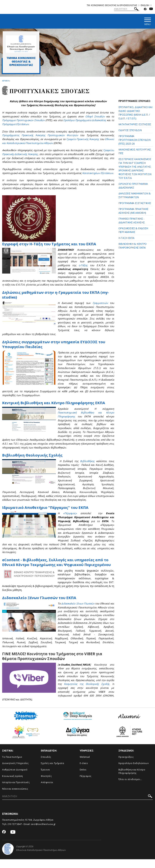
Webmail (85, 766)
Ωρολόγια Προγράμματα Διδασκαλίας (87, 120)
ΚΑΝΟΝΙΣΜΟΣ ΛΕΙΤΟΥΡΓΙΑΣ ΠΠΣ (135, 152)
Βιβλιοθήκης (87, 465)
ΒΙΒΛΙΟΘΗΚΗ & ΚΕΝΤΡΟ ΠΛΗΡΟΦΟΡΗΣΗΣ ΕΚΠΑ (133, 246)
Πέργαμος (86, 785)
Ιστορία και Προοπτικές (16, 791)
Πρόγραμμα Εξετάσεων (19, 124)
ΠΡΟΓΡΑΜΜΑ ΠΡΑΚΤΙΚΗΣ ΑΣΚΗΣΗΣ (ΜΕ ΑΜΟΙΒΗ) (133, 211)
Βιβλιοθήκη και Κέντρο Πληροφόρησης (132, 780)
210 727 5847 (15, 833)
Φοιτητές (46, 785)
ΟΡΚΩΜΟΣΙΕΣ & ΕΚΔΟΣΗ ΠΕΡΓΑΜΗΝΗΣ (133, 230)
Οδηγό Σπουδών (95, 117)
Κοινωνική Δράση (13, 785)
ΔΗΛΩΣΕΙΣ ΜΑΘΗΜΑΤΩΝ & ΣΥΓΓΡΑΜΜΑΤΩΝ (135, 195)
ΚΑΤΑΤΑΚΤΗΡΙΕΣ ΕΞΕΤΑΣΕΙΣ (135, 124)
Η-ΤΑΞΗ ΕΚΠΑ (126, 238)
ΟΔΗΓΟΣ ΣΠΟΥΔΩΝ (130, 130)
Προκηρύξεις (126, 766)
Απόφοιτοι (47, 791)
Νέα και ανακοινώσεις (15, 798)
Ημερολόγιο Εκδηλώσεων (134, 772)
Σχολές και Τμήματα (52, 772)
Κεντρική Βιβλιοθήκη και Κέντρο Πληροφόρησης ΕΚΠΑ (55, 407)
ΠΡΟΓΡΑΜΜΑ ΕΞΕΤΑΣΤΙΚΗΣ (135, 203)
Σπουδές (46, 766)
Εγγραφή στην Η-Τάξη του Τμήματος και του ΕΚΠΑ (50, 248)
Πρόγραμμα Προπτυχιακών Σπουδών (24, 120)
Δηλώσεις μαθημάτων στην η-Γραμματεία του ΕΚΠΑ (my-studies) (57, 299)
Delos (83, 778)
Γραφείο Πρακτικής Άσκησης (82, 139)
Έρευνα (45, 778)
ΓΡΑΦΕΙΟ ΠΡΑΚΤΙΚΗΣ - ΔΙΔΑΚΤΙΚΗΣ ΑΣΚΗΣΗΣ (132, 221)
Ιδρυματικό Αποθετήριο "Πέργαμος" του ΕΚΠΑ (46, 512)
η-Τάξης (82, 269)
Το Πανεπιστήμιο (12, 766)
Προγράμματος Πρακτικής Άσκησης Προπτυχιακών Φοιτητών (41, 135)
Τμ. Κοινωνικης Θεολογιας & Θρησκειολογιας (112, 5)
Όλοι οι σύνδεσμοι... (130, 788)
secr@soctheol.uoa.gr (43, 833)
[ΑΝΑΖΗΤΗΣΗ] (127, 9)
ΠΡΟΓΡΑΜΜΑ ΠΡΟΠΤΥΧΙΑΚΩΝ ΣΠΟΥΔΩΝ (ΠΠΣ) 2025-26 (134, 140)
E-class (84, 772)
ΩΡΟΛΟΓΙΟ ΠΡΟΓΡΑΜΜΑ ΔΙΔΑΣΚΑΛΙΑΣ (133, 186)
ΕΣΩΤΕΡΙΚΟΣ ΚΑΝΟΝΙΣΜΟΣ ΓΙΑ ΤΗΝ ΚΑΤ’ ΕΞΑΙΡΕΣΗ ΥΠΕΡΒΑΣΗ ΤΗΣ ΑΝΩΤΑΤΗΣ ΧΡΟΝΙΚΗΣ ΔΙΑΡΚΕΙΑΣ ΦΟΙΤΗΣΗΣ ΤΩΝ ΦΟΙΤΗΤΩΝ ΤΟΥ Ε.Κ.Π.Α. (135, 169)
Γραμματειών (100, 307)
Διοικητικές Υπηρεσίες (15, 772)
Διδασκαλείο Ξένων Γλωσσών (80, 612)
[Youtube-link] (151, 9)
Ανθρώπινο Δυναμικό (15, 778)
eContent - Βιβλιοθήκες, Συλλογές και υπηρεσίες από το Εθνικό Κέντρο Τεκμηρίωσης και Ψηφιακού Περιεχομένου (56, 569)
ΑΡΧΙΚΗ (5, 81)
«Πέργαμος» (70, 517)
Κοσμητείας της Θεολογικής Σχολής (87, 693)
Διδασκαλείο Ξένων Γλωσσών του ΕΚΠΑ (40, 607)
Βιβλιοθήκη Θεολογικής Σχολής (33, 459)
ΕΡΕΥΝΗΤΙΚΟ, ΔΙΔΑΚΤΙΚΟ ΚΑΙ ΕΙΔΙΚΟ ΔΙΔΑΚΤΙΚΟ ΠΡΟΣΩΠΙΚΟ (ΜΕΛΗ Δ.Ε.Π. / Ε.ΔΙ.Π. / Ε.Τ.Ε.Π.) (135, 113)
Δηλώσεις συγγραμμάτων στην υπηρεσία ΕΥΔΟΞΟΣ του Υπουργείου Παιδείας (55, 348)
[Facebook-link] (145, 9)
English (145, 5)
